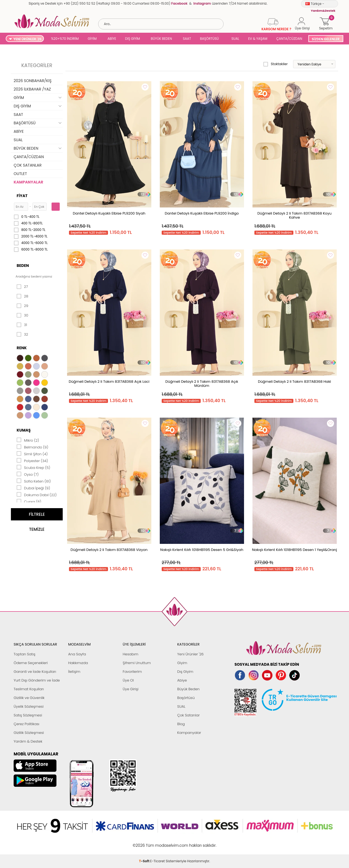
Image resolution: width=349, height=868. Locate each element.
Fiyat (22, 196)
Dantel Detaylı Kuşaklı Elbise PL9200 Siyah (109, 213)
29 (22, 306)
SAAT (187, 39)
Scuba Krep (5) (33, 467)
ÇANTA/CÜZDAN (289, 39)
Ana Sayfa (77, 654)
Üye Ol (128, 680)
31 (22, 325)
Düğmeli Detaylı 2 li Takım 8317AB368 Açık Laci (109, 382)
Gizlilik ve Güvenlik (29, 698)
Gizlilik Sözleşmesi (29, 733)
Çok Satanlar (188, 715)
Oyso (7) (28, 474)
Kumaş (24, 430)
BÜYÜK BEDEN (161, 39)
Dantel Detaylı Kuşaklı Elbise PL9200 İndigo (202, 213)
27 (22, 287)
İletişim (74, 672)
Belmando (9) (32, 447)
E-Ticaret (158, 843)
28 (22, 296)
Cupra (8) (29, 501)
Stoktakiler (276, 64)
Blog (181, 724)
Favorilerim (132, 672)
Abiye (182, 680)
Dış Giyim (185, 672)
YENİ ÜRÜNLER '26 (27, 39)
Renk (22, 348)
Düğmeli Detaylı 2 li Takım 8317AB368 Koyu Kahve (294, 215)
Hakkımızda (78, 663)
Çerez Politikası (26, 724)
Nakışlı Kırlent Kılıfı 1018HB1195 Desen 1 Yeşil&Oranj (294, 550)
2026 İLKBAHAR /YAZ (32, 89)
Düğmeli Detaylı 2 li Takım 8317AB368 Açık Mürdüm (202, 384)
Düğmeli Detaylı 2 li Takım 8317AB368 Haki (294, 382)
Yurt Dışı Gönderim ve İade (37, 680)
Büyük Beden (188, 689)
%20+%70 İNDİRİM (65, 39)
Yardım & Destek (28, 741)
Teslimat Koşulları (29, 689)
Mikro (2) (28, 440)
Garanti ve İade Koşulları (35, 672)
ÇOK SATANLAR (28, 165)
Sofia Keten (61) (34, 481)
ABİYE (112, 39)
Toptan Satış (25, 654)
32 (22, 334)
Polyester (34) (32, 460)
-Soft (145, 843)
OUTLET (20, 174)
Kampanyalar (189, 733)
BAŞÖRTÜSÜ (209, 39)
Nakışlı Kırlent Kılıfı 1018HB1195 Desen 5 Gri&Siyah (202, 550)
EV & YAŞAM (258, 39)
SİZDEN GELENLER (326, 39)
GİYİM (92, 39)
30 (22, 315)
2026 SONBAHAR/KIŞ (33, 81)
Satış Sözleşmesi (28, 715)
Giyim (182, 663)
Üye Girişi (131, 689)
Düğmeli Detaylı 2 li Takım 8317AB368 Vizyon (109, 550)
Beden (23, 266)
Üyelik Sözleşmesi (29, 706)
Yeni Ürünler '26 (190, 654)
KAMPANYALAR (28, 182)
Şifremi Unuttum (137, 663)
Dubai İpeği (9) (33, 488)
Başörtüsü (186, 698)
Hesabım (130, 654)
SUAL (234, 39)
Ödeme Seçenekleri (31, 663)
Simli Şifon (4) (32, 454)
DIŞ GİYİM (133, 39)
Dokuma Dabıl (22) (37, 495)
